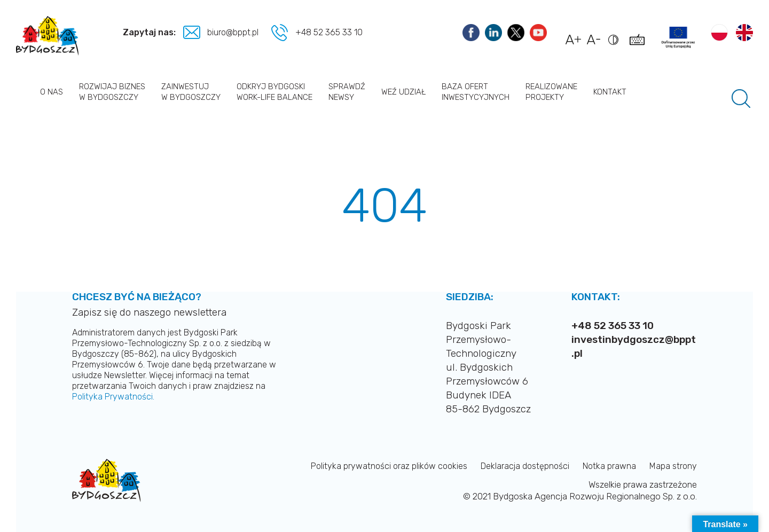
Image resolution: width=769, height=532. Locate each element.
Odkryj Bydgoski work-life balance (274, 92)
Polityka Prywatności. (113, 397)
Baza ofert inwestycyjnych (476, 92)
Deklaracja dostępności (525, 466)
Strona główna (24, 92)
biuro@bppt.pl (234, 32)
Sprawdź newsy (347, 92)
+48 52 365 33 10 (329, 32)
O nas (52, 92)
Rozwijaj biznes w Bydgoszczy (112, 92)
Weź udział (403, 92)
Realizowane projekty (551, 92)
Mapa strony (673, 466)
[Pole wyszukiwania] (741, 99)
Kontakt (610, 92)
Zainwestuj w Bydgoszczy (191, 92)
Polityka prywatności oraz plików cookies (389, 466)
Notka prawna (609, 466)
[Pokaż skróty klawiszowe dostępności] (639, 45)
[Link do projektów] (678, 37)
